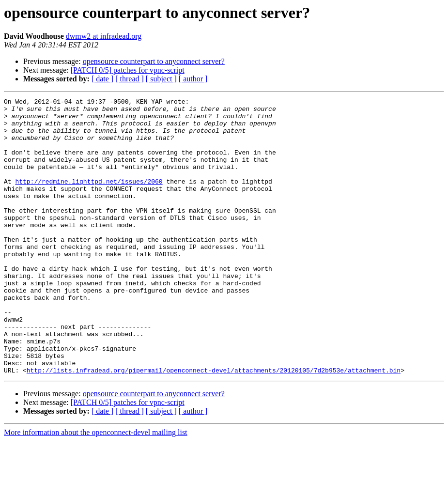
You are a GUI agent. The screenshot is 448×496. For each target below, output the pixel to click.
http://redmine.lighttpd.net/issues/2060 (89, 199)
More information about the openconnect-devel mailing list (96, 488)
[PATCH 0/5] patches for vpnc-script (128, 70)
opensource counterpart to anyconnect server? (154, 61)
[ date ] (102, 79)
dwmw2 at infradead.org (104, 36)
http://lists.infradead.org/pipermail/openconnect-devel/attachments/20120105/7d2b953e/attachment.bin (214, 425)
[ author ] (193, 79)
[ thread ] (130, 79)
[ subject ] (161, 79)
